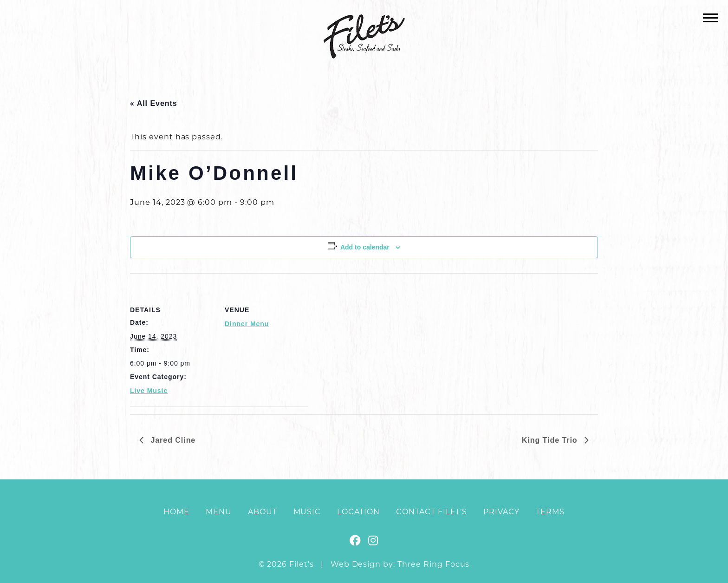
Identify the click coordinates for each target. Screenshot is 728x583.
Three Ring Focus (433, 564)
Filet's (364, 36)
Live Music (149, 391)
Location (358, 512)
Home (176, 512)
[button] (711, 17)
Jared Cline (172, 440)
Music (307, 512)
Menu (219, 512)
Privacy (501, 512)
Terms (550, 512)
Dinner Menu (247, 324)
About (263, 512)
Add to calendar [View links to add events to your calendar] (365, 247)
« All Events (154, 103)
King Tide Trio (551, 440)
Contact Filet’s (432, 512)
